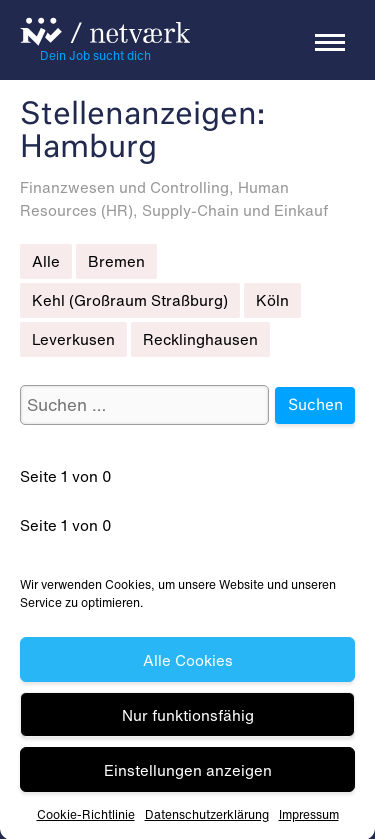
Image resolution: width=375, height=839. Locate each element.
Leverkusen (73, 339)
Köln (272, 300)
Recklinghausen (200, 339)
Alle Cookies (188, 663)
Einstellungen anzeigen (188, 773)
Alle (46, 261)
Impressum (309, 817)
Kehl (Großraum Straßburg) (130, 300)
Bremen (116, 261)
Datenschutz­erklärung (207, 817)
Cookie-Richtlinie (86, 817)
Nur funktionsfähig (188, 718)
